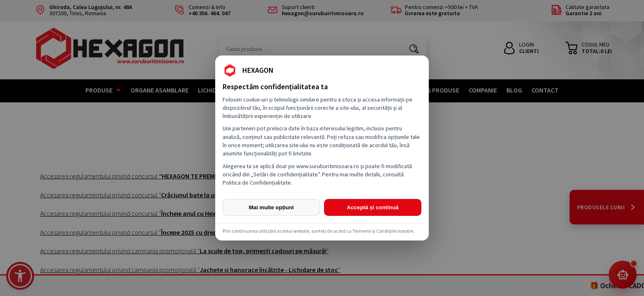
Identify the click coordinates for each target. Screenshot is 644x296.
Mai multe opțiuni (271, 207)
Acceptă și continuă (373, 207)
